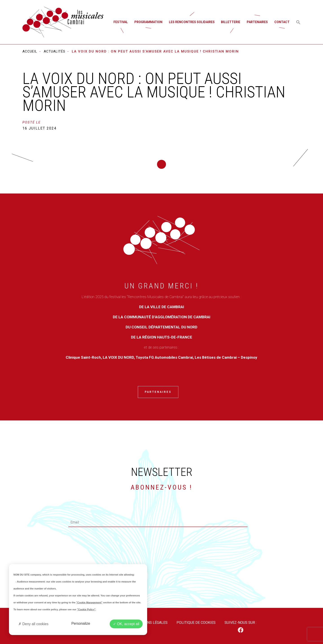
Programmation (148, 22)
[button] (298, 22)
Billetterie (231, 22)
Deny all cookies (33, 624)
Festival (121, 22)
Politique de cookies (196, 623)
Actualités (55, 51)
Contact (282, 22)
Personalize (81, 623)
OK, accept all (126, 624)
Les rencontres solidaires (192, 22)
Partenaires (257, 22)
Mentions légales (151, 623)
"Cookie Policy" (86, 609)
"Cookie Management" (89, 602)
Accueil (30, 51)
